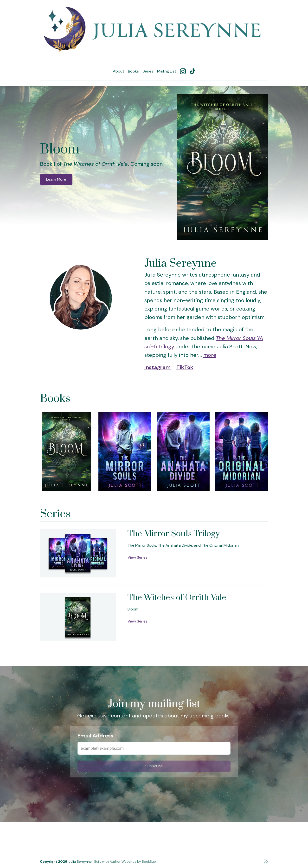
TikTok (185, 367)
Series (148, 71)
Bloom (60, 149)
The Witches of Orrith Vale (177, 598)
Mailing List (167, 71)
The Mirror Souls (142, 545)
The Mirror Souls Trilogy (174, 534)
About (119, 71)
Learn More (56, 179)
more (210, 355)
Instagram (157, 367)
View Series (138, 557)
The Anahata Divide (175, 545)
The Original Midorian (220, 545)
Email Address (95, 736)
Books (133, 71)
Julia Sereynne (80, 861)
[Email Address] (154, 748)
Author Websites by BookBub (133, 861)
